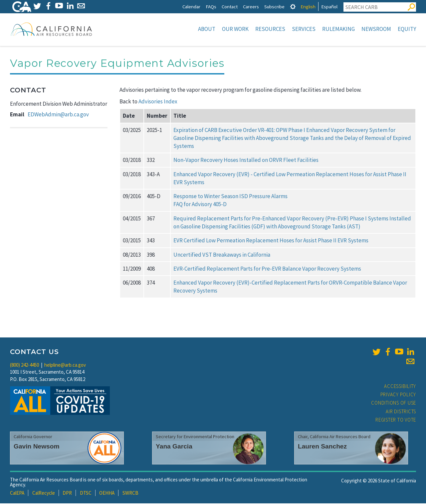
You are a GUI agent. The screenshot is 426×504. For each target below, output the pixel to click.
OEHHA (107, 494)
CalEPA (17, 494)
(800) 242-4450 (24, 366)
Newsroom (376, 29)
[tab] (293, 6)
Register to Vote (396, 420)
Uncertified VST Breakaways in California (222, 255)
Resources (270, 29)
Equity (407, 29)
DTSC (86, 494)
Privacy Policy (398, 395)
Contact (230, 6)
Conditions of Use (394, 403)
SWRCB (130, 494)
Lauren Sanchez (322, 447)
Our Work (235, 29)
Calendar (191, 6)
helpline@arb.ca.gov (65, 366)
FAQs (211, 6)
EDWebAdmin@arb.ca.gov (58, 115)
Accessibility (400, 387)
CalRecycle (44, 494)
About (207, 29)
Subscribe (274, 6)
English (308, 6)
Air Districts (401, 412)
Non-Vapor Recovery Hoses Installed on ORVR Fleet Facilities (246, 161)
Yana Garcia (174, 447)
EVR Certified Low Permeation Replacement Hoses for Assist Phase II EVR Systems (271, 241)
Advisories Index (158, 102)
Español (329, 6)
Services (304, 29)
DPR (67, 494)
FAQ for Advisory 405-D (200, 205)
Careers (251, 6)
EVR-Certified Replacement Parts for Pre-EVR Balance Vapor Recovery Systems (267, 269)
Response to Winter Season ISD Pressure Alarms (230, 197)
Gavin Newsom (37, 447)
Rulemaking (338, 29)
